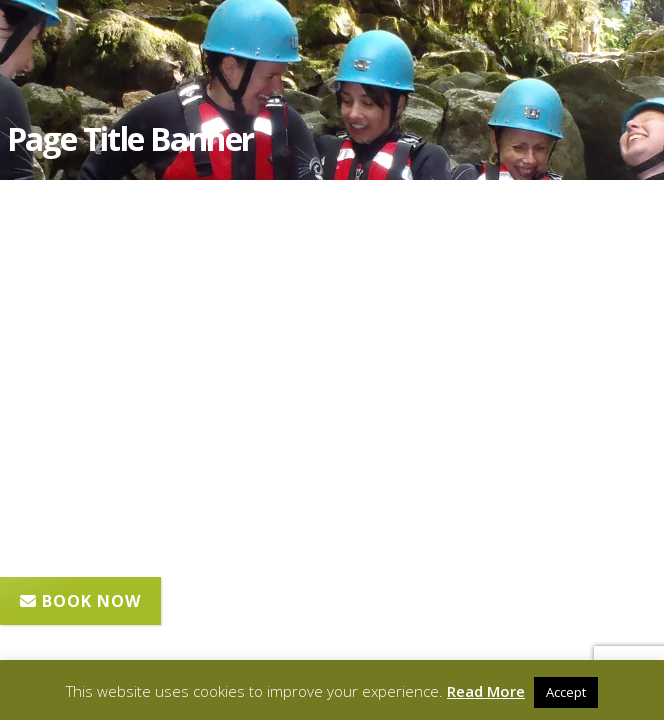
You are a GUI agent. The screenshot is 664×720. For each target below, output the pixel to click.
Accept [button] (566, 692)
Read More (486, 691)
